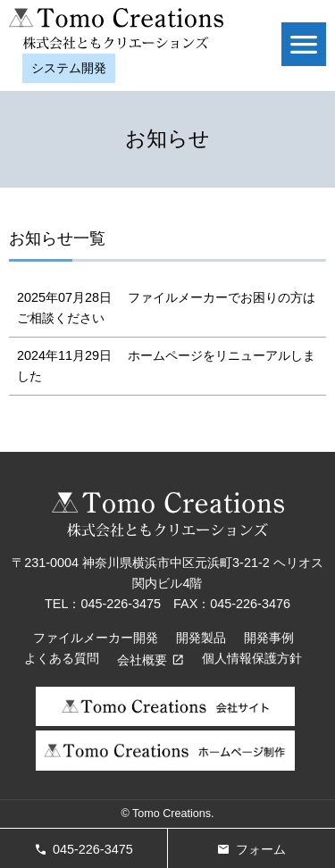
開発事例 (269, 638)
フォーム (261, 849)
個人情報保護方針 (252, 658)
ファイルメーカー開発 (96, 638)
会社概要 (142, 660)
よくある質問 (62, 658)
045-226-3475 (93, 849)
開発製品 (201, 638)
